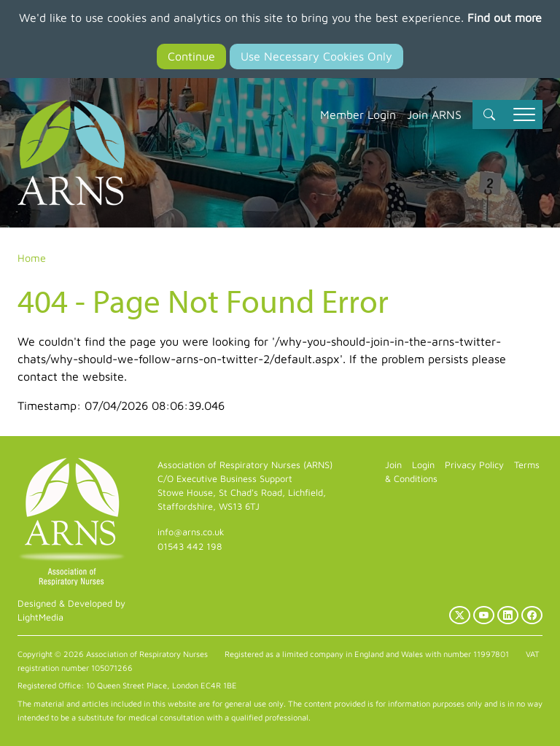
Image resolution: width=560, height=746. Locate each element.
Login (423, 465)
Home (32, 258)
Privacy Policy (474, 465)
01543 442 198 (190, 547)
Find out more (505, 18)
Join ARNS (434, 114)
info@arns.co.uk (191, 532)
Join (393, 465)
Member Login (358, 114)
